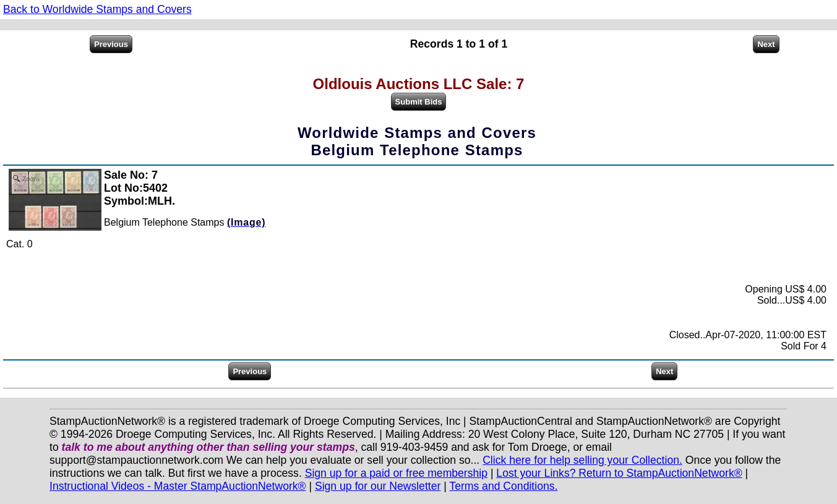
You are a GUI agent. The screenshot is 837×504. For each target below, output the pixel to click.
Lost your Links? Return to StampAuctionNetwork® (619, 473)
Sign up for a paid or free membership (396, 473)
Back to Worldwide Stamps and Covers (97, 9)
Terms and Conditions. (503, 486)
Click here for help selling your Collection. (582, 460)
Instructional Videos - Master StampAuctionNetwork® (178, 486)
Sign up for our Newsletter (378, 486)
